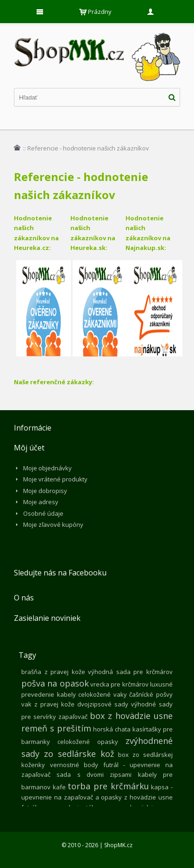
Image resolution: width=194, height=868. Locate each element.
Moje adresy (41, 502)
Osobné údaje (43, 513)
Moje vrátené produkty (55, 479)
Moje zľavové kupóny (53, 525)
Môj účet (29, 448)
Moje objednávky (47, 468)
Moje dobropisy (45, 491)
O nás (24, 598)
